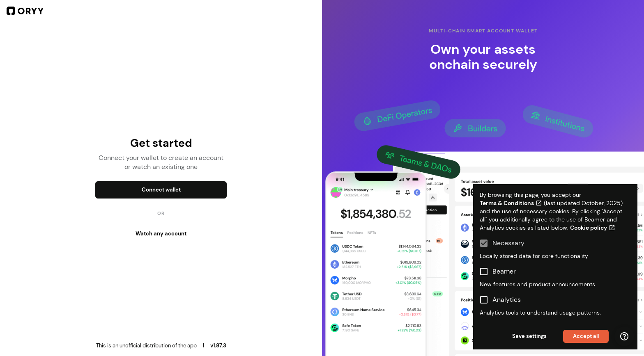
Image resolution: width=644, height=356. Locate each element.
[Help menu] (624, 336)
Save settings (529, 336)
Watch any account (161, 234)
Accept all (586, 336)
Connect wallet (161, 190)
